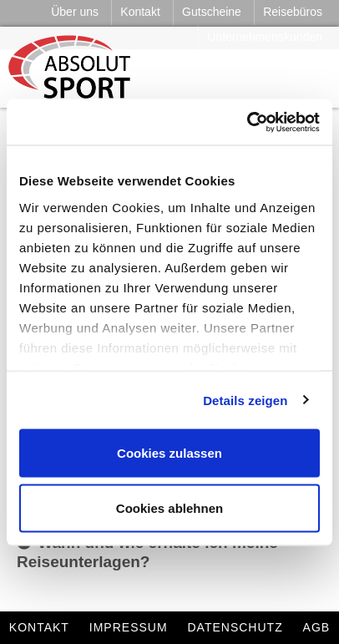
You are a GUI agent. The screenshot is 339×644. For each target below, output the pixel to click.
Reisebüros (293, 12)
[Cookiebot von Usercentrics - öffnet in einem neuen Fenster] (247, 122)
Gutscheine (212, 12)
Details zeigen (245, 400)
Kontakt (140, 12)
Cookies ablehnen (169, 507)
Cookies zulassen (169, 453)
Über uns (75, 12)
